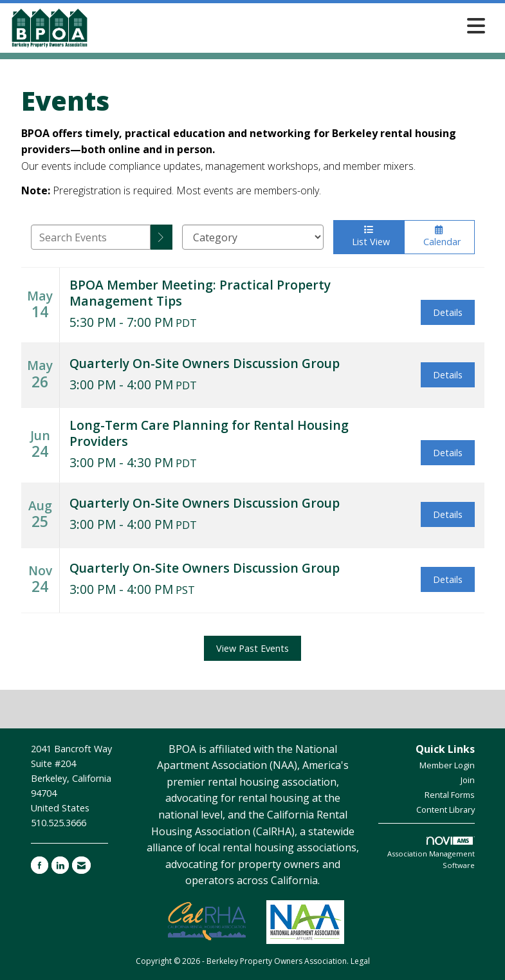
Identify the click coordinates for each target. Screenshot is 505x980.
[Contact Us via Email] (81, 865)
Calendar (439, 236)
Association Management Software (431, 853)
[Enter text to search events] (91, 237)
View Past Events (252, 648)
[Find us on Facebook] (40, 865)
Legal (360, 961)
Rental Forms (450, 795)
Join (468, 780)
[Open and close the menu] (291, 25)
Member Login (447, 765)
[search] (161, 237)
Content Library (445, 809)
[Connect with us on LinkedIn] (60, 865)
